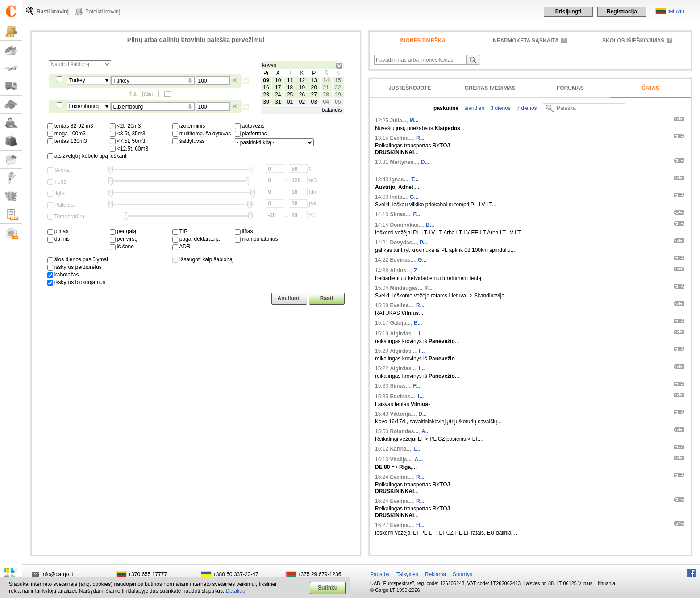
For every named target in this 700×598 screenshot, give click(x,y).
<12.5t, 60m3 (129, 149)
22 (338, 88)
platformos (251, 134)
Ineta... (398, 197)
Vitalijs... (400, 460)
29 (338, 95)
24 (278, 95)
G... (414, 197)
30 (266, 102)
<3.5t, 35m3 (128, 134)
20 (314, 88)
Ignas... (399, 180)
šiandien (474, 108)
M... (414, 121)
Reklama (435, 574)
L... (418, 449)
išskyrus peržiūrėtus (75, 267)
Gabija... (400, 323)
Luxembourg (84, 106)
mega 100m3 (67, 134)
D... (425, 162)
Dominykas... (406, 225)
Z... (418, 271)
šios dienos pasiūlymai (78, 259)
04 (326, 102)
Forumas (570, 88)
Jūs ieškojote (410, 88)
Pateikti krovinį (102, 12)
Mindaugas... (406, 288)
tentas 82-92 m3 (70, 126)
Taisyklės (407, 574)
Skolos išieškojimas (633, 41)
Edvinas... (402, 260)
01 (290, 102)
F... (417, 214)
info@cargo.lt (57, 574)
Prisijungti (569, 12)
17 (278, 88)
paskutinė (446, 108)
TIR (180, 231)
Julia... (398, 121)
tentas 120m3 (67, 141)
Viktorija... (402, 414)
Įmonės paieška (423, 41)
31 (278, 102)
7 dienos (526, 108)
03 (314, 102)
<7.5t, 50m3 (128, 141)
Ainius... (400, 271)
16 (266, 88)
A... (426, 431)
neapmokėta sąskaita (526, 41)
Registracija (622, 12)
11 (290, 80)
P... (423, 243)
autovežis (250, 126)
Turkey (77, 80)
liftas (244, 231)
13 (314, 80)
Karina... (400, 449)
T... (415, 180)
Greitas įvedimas (490, 88)
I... (422, 334)
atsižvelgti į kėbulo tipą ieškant (87, 156)
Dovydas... (403, 243)
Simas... (400, 214)
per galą (123, 231)
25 (290, 95)
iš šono (122, 247)
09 (266, 80)
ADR (181, 247)
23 (266, 95)
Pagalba (380, 574)
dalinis (58, 239)
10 (278, 80)
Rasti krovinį (53, 12)
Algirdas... (403, 334)
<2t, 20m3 (125, 126)
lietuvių (676, 11)
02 (302, 102)
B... (430, 225)
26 (302, 95)
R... (420, 138)
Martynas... (404, 162)
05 (338, 102)
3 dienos (500, 108)
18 (290, 88)
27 (314, 95)
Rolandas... (404, 431)
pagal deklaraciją (196, 239)
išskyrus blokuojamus (76, 282)
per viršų (124, 239)
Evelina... (401, 138)
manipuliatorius (256, 239)
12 (302, 80)
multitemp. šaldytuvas (202, 134)
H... (420, 525)
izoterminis (189, 126)
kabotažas (63, 275)
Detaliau (236, 591)
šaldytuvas (189, 141)
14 (326, 80)
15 (338, 80)
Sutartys (462, 574)
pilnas (58, 231)
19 (302, 88)
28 (326, 95)
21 (326, 88)
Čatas (650, 88)
